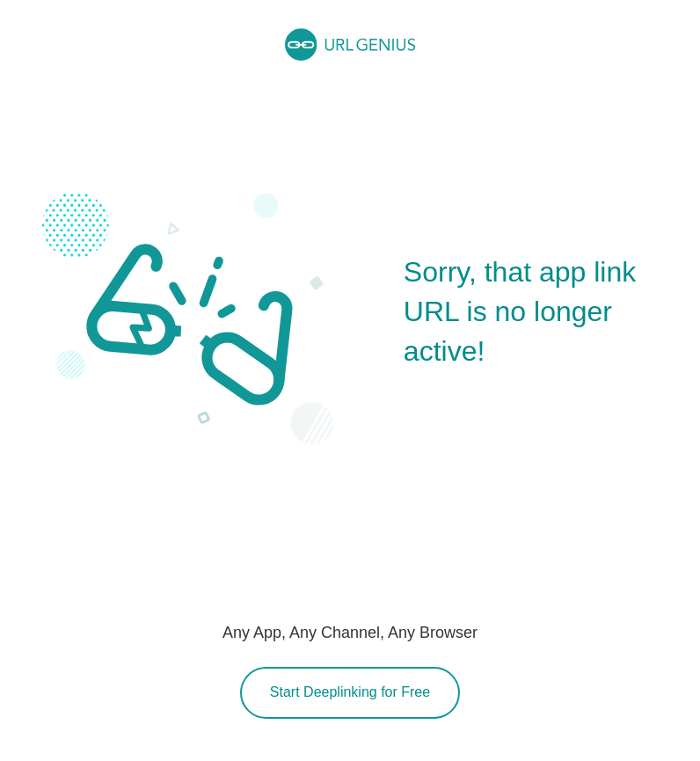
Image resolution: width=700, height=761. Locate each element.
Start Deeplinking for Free (350, 692)
